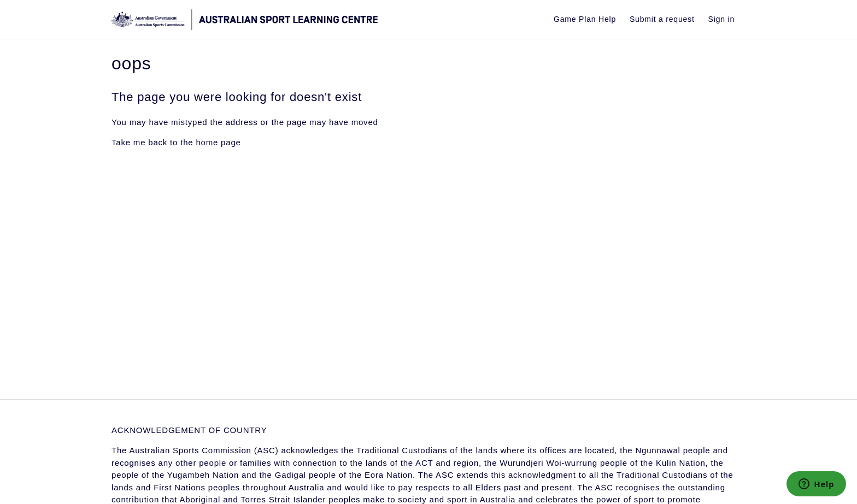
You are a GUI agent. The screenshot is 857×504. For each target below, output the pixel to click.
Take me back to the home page (176, 142)
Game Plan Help (585, 19)
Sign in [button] (721, 19)
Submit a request (662, 19)
